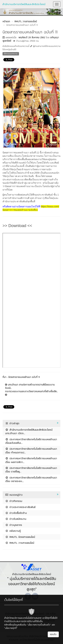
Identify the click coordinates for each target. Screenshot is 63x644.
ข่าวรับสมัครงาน (16, 519)
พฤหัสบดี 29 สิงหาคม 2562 (32, 38)
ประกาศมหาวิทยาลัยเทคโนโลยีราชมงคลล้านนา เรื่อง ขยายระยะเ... (31, 479)
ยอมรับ (53, 634)
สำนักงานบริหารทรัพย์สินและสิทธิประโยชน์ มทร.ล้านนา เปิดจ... (29, 431)
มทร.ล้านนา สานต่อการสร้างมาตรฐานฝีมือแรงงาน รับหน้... (30, 386)
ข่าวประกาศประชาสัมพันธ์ (20, 507)
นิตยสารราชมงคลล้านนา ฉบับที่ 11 (24, 377)
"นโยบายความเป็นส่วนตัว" (39, 625)
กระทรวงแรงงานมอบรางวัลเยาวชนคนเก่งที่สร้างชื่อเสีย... (31, 393)
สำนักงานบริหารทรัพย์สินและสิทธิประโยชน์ (24, 4)
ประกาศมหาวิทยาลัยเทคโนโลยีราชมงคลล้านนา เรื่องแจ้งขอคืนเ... (31, 441)
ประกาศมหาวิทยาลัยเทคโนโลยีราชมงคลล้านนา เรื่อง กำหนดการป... (31, 451)
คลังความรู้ (13, 531)
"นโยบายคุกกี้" (11, 628)
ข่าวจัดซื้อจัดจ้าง (16, 513)
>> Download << (17, 226)
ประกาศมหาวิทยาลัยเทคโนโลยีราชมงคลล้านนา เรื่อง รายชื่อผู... (31, 470)
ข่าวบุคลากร (14, 525)
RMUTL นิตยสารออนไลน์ (20, 537)
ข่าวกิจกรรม (14, 501)
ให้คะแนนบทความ (11, 54)
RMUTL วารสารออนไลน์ (20, 543)
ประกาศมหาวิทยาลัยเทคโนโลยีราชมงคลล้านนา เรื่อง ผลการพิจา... (31, 460)
